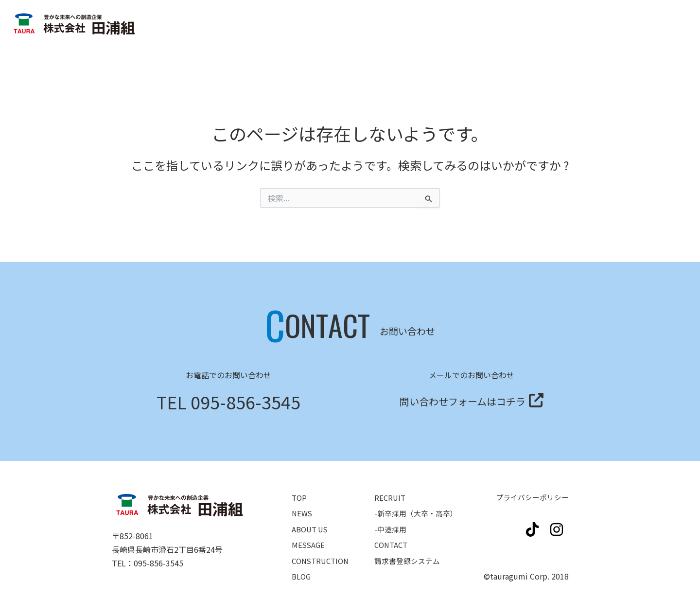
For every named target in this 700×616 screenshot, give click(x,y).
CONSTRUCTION (322, 551)
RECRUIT (391, 497)
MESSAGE (309, 538)
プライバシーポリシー (530, 497)
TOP (300, 497)
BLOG (302, 565)
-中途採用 (391, 524)
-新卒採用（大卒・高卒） (418, 510)
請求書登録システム (637, 58)
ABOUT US (311, 524)
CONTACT (392, 538)
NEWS (303, 510)
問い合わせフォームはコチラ (463, 399)
